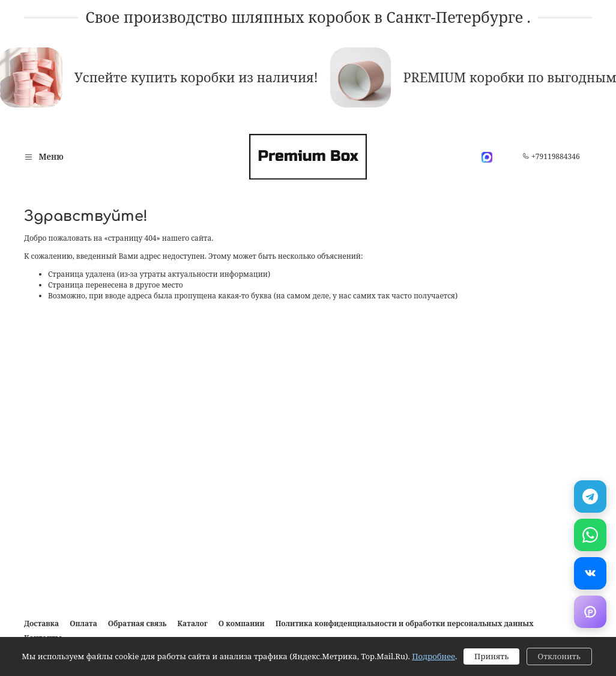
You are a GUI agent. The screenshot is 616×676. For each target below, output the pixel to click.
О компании (242, 623)
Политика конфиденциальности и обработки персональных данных (405, 623)
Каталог (192, 623)
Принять (491, 656)
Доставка (41, 623)
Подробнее (433, 656)
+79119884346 (551, 156)
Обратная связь (137, 623)
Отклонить (559, 656)
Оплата (83, 623)
